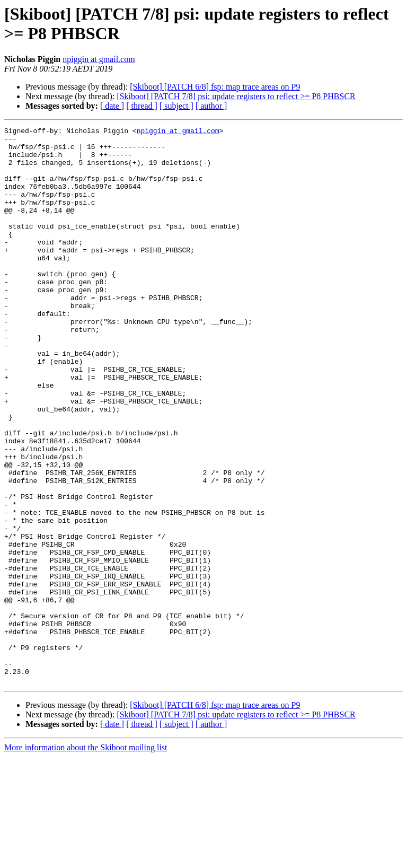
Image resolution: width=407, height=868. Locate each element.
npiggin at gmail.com (99, 59)
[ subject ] (176, 106)
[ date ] (112, 106)
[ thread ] (142, 106)
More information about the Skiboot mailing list (86, 859)
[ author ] (211, 106)
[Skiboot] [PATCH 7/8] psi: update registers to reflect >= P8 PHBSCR (236, 96)
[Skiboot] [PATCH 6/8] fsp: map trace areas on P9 (215, 87)
